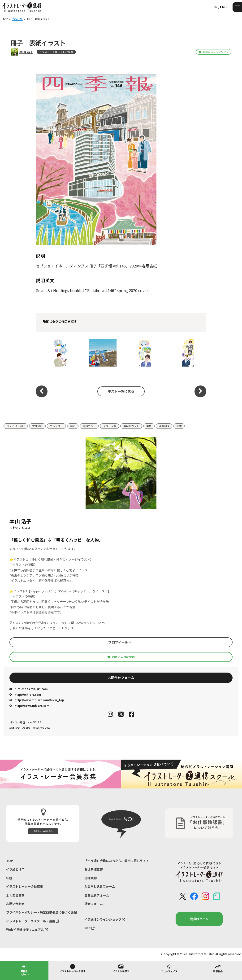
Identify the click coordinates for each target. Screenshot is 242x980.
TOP (10, 861)
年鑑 (9, 878)
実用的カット (131, 426)
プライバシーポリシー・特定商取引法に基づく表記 (41, 912)
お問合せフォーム (121, 678)
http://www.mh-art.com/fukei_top (37, 700)
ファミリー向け (16, 426)
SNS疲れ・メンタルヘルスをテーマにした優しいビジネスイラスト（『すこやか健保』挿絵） (55, 353)
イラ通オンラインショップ (105, 919)
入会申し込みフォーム (100, 886)
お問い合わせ (15, 904)
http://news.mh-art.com (29, 706)
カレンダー (56, 426)
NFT (89, 928)
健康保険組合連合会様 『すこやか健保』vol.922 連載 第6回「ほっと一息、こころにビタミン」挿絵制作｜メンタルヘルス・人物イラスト (183, 353)
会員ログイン (199, 919)
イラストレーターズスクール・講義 (32, 921)
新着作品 (218, 968)
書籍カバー (89, 426)
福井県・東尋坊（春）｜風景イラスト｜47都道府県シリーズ (98, 353)
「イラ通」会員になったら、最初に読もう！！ (117, 861)
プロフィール (120, 642)
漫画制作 (164, 426)
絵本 (179, 426)
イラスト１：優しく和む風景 (56, 52)
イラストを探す (121, 968)
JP (215, 7)
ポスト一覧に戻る (121, 391)
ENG (223, 7)
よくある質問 (15, 895)
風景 (149, 426)
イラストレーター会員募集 (25, 886)
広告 (73, 426)
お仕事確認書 (94, 869)
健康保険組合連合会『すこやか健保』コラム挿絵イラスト (140, 353)
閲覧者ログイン (24, 970)
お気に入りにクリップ (214, 52)
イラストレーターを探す (73, 968)
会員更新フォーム (97, 895)
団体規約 (91, 878)
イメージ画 (110, 426)
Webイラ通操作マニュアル (27, 930)
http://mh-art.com (25, 695)
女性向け (37, 426)
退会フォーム (94, 904)
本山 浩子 (26, 52)
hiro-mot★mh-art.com (29, 689)
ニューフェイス (169, 968)
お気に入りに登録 (121, 657)
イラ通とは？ (15, 869)
